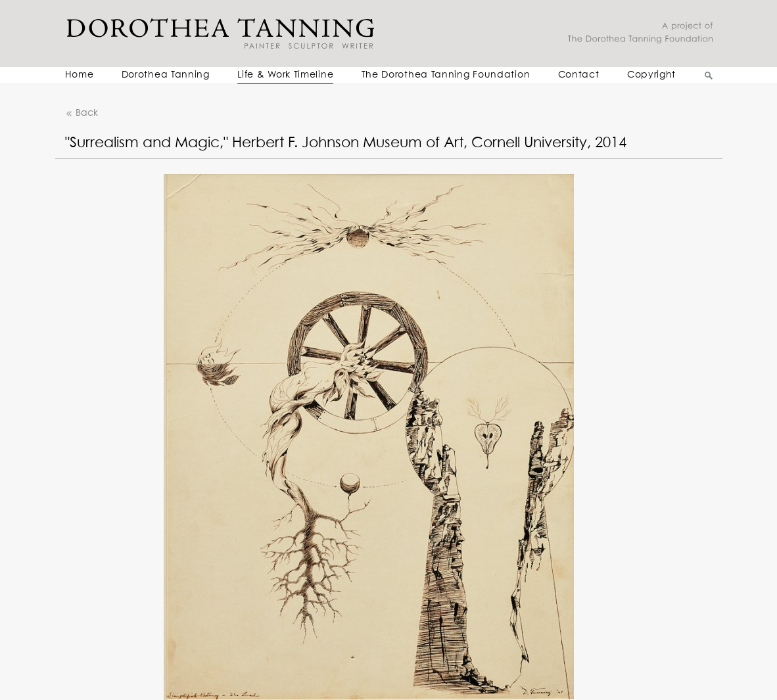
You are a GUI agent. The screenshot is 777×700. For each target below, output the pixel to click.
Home (80, 75)
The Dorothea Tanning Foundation (446, 75)
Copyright (651, 75)
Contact (579, 75)
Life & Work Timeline (285, 75)
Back (82, 113)
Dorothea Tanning (166, 75)
